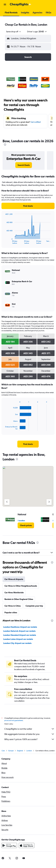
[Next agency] (49, 502)
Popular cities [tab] (11, 612)
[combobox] (14, 32)
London (29, 751)
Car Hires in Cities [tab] (13, 606)
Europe (11, 751)
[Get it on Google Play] (9, 845)
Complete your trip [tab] (34, 606)
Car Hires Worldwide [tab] (14, 593)
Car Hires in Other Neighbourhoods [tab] (21, 586)
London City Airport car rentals (17, 643)
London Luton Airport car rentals (18, 639)
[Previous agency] (7, 502)
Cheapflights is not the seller (29, 729)
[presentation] (5, 145)
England (20, 751)
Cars (3, 751)
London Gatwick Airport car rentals (19, 631)
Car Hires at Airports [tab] (14, 579)
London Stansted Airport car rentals (20, 635)
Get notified (36, 122)
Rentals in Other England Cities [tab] (19, 599)
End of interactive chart (4, 242)
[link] (24, 165)
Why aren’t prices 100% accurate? (29, 739)
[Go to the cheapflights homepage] (20, 4)
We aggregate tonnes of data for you (29, 734)
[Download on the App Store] (27, 845)
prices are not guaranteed (14, 720)
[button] (5, 4)
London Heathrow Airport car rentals (20, 627)
